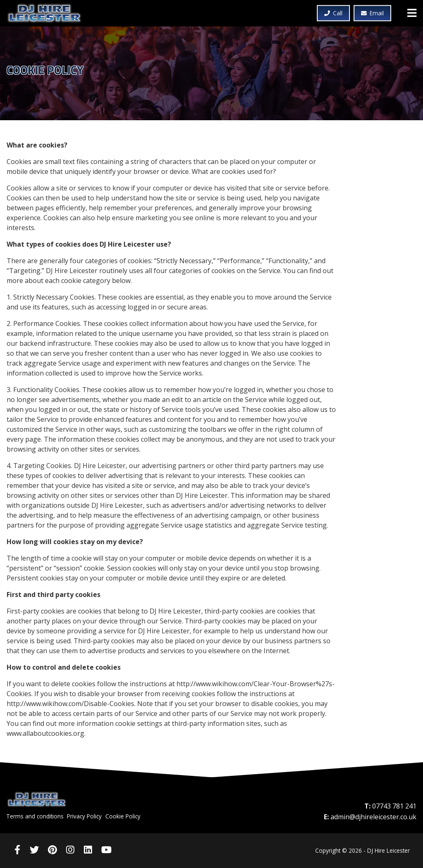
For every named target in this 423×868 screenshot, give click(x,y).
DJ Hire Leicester (48, 13)
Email (372, 13)
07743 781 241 (394, 806)
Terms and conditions (35, 816)
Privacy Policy (84, 816)
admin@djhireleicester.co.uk (373, 817)
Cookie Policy (123, 816)
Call (333, 13)
